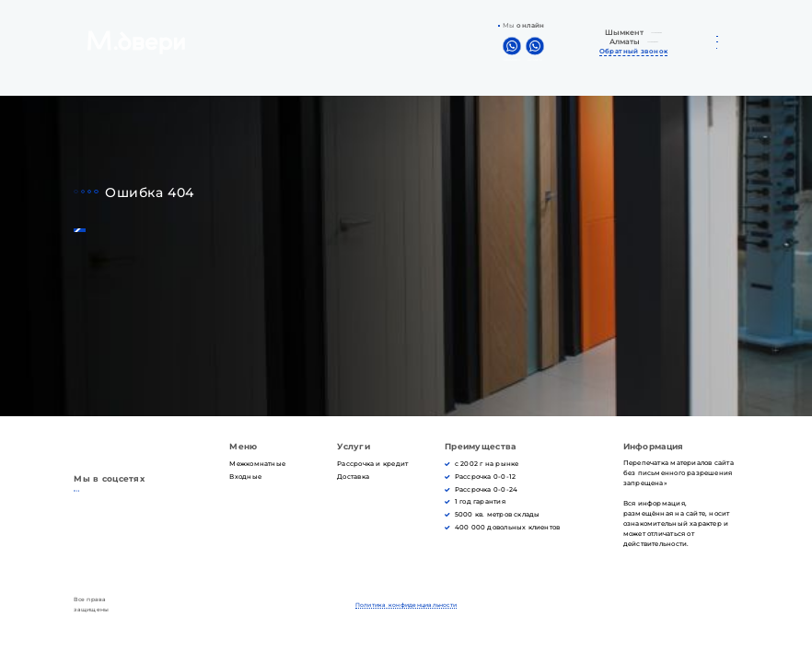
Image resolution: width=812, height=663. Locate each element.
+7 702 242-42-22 (652, 30)
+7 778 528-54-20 (652, 48)
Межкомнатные (257, 464)
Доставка (353, 477)
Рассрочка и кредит (372, 464)
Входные (245, 477)
